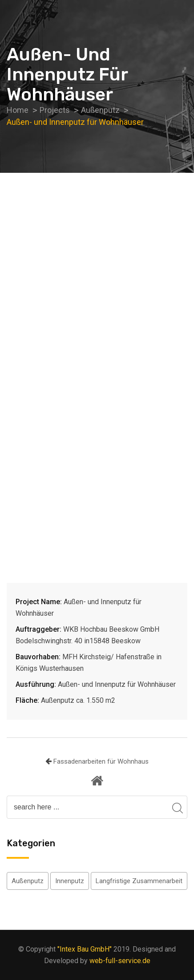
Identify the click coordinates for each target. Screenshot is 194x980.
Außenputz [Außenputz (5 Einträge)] (28, 881)
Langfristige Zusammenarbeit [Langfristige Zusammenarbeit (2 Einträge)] (139, 881)
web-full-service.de (120, 961)
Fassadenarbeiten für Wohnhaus (101, 761)
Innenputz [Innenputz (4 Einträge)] (70, 881)
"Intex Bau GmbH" (85, 949)
